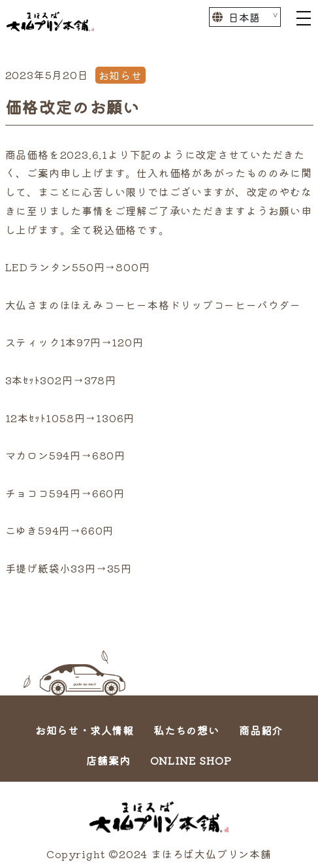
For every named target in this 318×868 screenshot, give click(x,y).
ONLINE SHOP (191, 760)
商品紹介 (261, 730)
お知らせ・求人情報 (85, 730)
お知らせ (120, 75)
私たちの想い (186, 730)
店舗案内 (108, 760)
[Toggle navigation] (304, 17)
